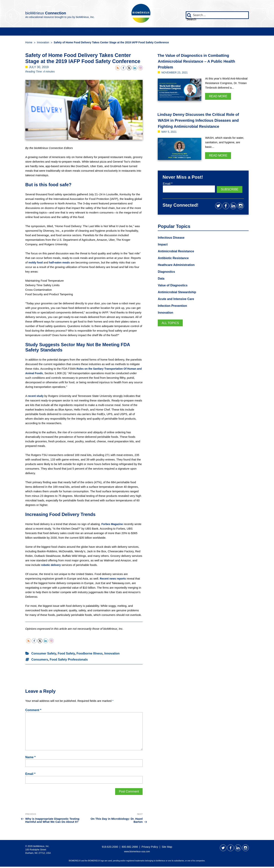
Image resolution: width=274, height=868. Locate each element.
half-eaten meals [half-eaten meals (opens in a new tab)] (61, 264)
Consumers (40, 661)
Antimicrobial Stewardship (179, 299)
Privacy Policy (150, 848)
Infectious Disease (173, 243)
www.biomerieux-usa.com (137, 853)
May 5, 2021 (170, 139)
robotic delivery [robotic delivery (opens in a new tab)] (52, 566)
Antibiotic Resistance (175, 264)
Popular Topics (179, 32)
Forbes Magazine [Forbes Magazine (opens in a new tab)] (113, 525)
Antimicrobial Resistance (178, 257)
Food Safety (66, 655)
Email (30, 775)
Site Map (167, 848)
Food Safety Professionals (69, 661)
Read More (218, 98)
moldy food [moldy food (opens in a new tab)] (36, 264)
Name (30, 759)
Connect (221, 32)
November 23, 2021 (176, 74)
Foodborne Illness (90, 655)
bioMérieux (60, 12)
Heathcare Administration (178, 271)
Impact (139, 32)
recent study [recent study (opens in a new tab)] (36, 397)
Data (71, 32)
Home (29, 44)
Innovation (104, 32)
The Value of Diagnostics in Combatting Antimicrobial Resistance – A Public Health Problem (201, 62)
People (41, 32)
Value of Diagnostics (174, 292)
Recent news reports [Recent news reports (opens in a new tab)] (114, 580)
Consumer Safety (44, 655)
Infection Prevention (174, 313)
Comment (33, 711)
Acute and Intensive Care (178, 306)
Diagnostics (167, 278)
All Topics (171, 331)
